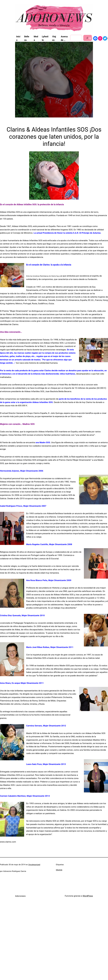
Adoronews (20, 896)
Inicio (18, 38)
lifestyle (59, 870)
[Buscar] (88, 38)
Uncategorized (34, 865)
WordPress (88, 896)
